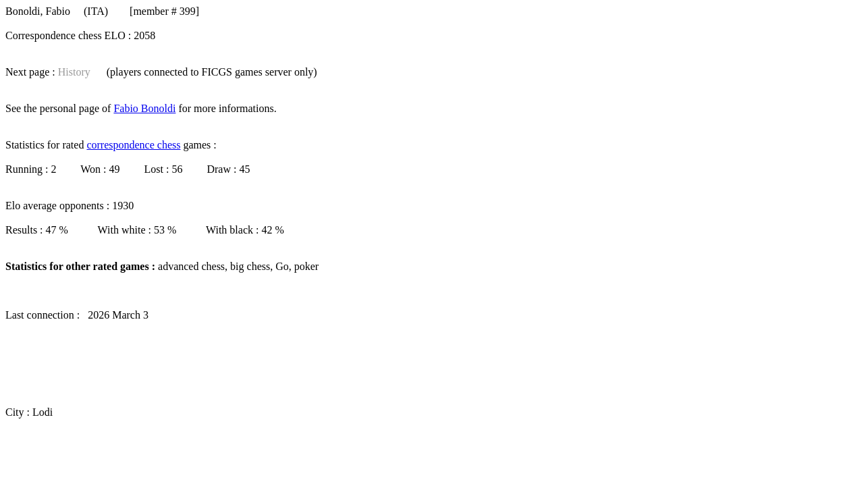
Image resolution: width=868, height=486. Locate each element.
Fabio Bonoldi (144, 108)
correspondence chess (133, 145)
